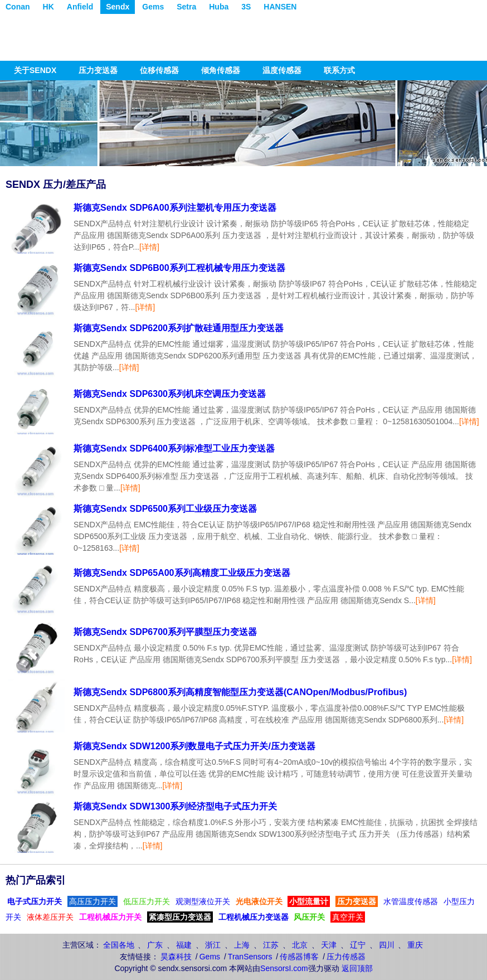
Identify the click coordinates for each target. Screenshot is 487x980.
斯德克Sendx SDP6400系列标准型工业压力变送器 (174, 448)
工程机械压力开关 (110, 917)
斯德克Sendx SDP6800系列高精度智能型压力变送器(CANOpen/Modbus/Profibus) (240, 692)
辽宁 (358, 945)
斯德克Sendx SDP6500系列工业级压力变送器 (165, 509)
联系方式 (339, 70)
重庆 (415, 945)
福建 (184, 945)
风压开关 (309, 917)
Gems (153, 7)
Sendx (118, 7)
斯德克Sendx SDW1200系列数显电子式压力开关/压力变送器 (194, 746)
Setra (186, 7)
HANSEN (280, 7)
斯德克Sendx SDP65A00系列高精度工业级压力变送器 (182, 573)
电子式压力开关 (35, 901)
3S (246, 7)
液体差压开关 (50, 917)
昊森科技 (176, 957)
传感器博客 (299, 957)
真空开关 (348, 917)
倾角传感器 (221, 70)
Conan (18, 7)
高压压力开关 (92, 901)
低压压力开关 (147, 901)
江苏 (271, 945)
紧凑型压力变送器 (180, 917)
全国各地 (119, 945)
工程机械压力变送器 (254, 917)
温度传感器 (282, 70)
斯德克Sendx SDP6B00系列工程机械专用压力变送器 (179, 268)
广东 (155, 945)
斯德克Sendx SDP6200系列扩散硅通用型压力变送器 (179, 328)
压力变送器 (98, 70)
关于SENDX (35, 70)
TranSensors (250, 957)
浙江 (213, 945)
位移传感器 (159, 70)
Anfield (80, 7)
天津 (329, 945)
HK (48, 7)
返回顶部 (357, 968)
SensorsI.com (284, 968)
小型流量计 (309, 901)
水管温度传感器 (411, 901)
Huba (219, 7)
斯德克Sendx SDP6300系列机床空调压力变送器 (170, 394)
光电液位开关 (259, 901)
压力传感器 (346, 957)
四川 (387, 945)
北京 (300, 945)
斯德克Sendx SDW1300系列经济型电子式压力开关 (175, 806)
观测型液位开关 (203, 901)
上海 (242, 945)
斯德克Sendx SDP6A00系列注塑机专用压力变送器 (175, 208)
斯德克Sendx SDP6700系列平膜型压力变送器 (165, 632)
